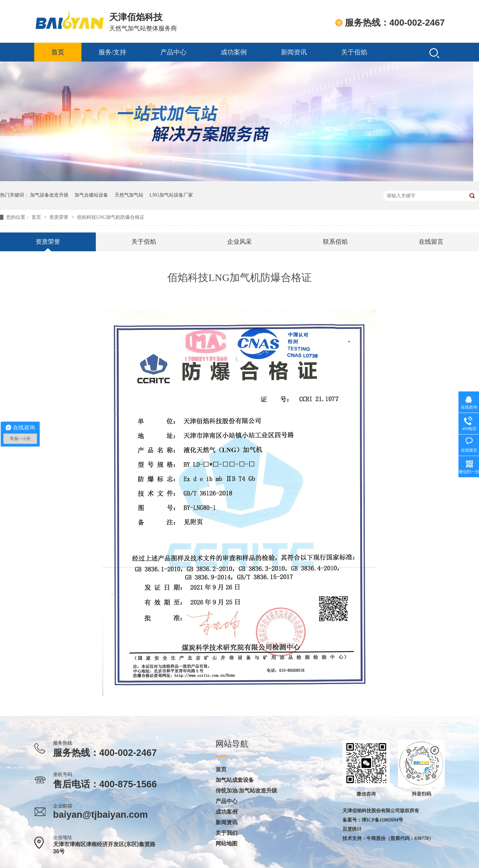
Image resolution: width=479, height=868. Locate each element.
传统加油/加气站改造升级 (246, 791)
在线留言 (431, 242)
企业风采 (239, 242)
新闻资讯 (294, 52)
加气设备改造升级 (49, 195)
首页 (58, 52)
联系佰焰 (335, 242)
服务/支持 (112, 52)
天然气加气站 (129, 195)
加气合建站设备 (91, 195)
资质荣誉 (60, 217)
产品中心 (173, 52)
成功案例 (234, 52)
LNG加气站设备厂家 (171, 195)
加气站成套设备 (235, 780)
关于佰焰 (354, 52)
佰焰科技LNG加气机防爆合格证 (111, 217)
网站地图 (226, 844)
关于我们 (226, 833)
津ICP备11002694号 (382, 820)
